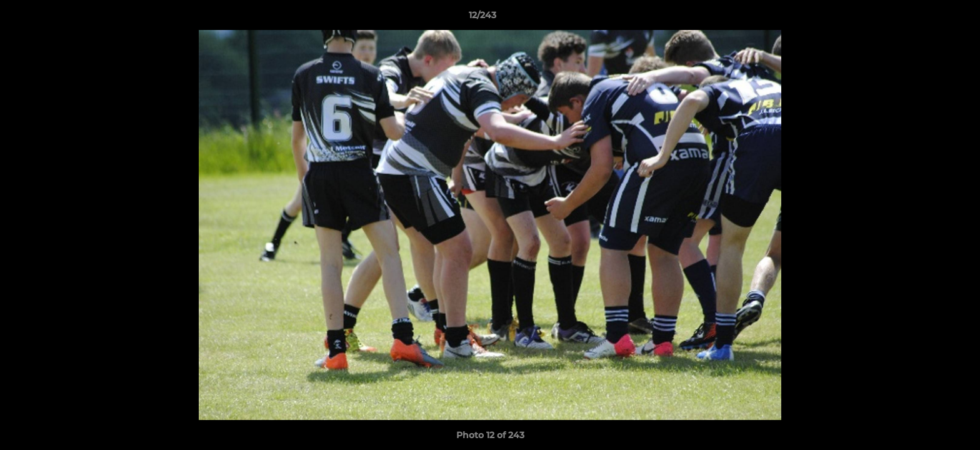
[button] (927, 18)
